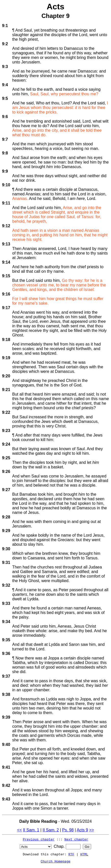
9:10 (6, 185)
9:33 (6, 603)
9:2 (5, 44)
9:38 (6, 694)
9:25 (6, 458)
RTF (71, 854)
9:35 (6, 640)
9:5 (5, 98)
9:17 (6, 308)
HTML (84, 854)
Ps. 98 (68, 830)
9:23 (6, 431)
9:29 (6, 531)
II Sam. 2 (51, 830)
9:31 (6, 563)
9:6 (5, 117)
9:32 (6, 585)
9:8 (5, 153)
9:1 (5, 26)
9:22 (6, 412)
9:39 (6, 717)
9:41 (6, 767)
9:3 (5, 67)
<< (19, 830)
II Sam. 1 (31, 830)
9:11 (6, 203)
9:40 (6, 745)
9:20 (6, 376)
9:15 (6, 276)
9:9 (5, 171)
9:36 (6, 654)
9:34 (6, 622)
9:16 (6, 294)
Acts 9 (82, 830)
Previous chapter (39, 839)
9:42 (6, 785)
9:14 (6, 262)
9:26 (6, 472)
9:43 (6, 799)
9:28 (6, 517)
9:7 (5, 139)
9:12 (6, 226)
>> (92, 830)
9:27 (6, 490)
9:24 (6, 444)
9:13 (6, 244)
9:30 (6, 549)
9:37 (6, 676)
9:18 (6, 340)
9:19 (6, 358)
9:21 (6, 390)
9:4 (5, 85)
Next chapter (76, 839)
